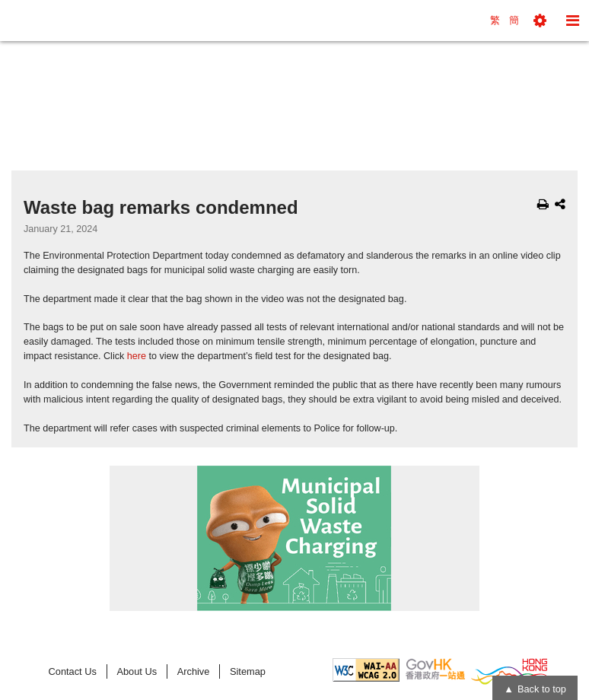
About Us (137, 671)
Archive (194, 671)
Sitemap (248, 671)
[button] (540, 21)
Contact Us (73, 671)
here (137, 356)
